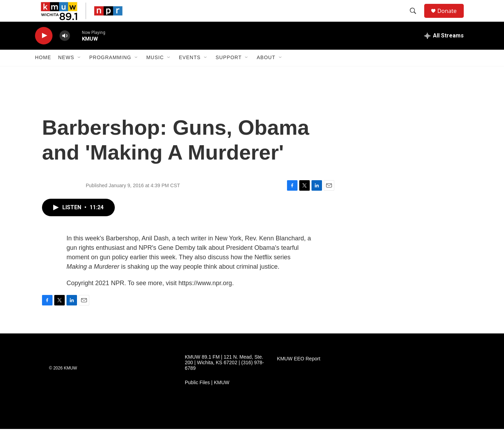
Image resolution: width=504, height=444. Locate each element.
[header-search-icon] (416, 19)
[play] (44, 51)
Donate (451, 18)
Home (43, 73)
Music (155, 73)
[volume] (65, 51)
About (266, 73)
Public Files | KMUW (207, 398)
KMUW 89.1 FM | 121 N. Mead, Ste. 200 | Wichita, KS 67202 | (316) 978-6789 (224, 378)
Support (229, 73)
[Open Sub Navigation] (79, 73)
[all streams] (444, 51)
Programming (110, 73)
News (66, 73)
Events (190, 73)
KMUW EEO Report (299, 374)
